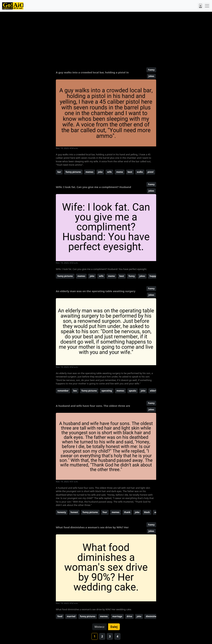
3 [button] (110, 636)
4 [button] (117, 636)
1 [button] (95, 636)
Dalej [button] (114, 627)
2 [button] (102, 636)
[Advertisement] (106, 38)
